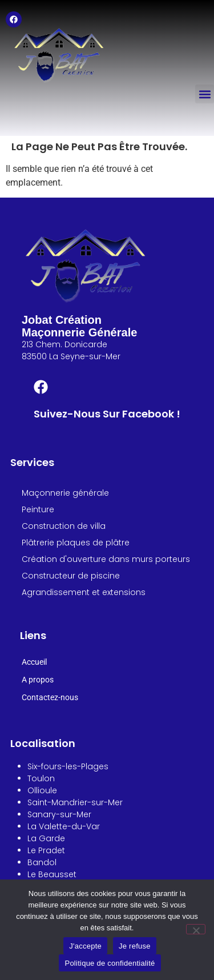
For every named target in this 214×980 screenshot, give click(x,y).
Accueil (34, 662)
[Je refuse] (196, 929)
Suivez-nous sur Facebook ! (107, 414)
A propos (38, 680)
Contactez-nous (50, 697)
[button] (205, 94)
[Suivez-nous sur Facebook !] (41, 388)
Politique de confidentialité (110, 963)
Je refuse (135, 946)
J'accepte (85, 946)
